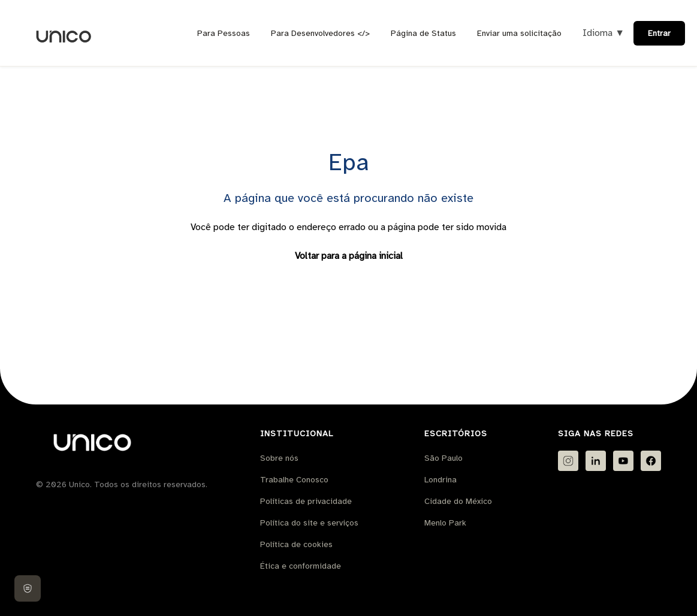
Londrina (440, 480)
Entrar (659, 33)
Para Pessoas (224, 33)
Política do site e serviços (309, 523)
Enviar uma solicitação (519, 33)
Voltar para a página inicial (349, 256)
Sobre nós (279, 458)
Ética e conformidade (301, 566)
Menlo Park (445, 523)
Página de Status (423, 33)
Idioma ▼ (604, 33)
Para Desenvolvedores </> (320, 33)
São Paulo (443, 458)
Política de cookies (296, 544)
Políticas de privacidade (306, 501)
